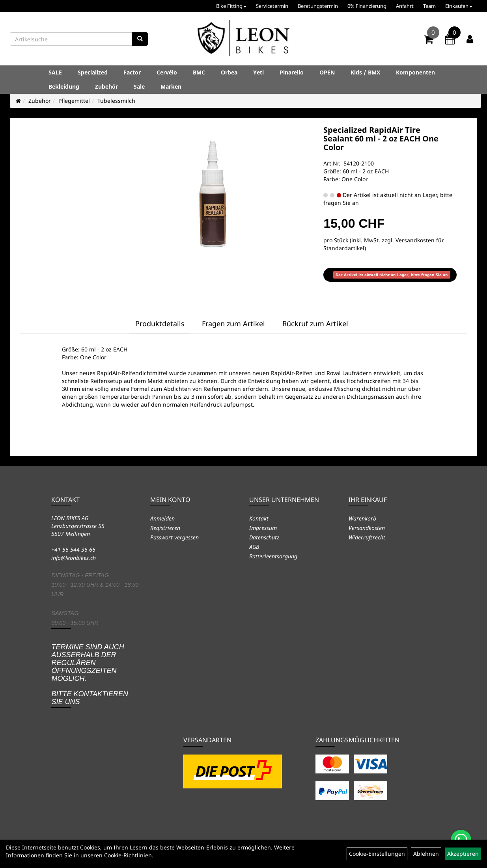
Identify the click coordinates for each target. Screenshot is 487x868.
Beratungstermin (318, 6)
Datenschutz (264, 537)
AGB (254, 547)
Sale (139, 86)
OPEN (327, 72)
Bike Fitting (231, 6)
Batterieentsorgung (273, 556)
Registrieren (165, 528)
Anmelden (162, 518)
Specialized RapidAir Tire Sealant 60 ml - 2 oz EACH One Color (381, 138)
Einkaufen (459, 6)
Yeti (258, 72)
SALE (55, 72)
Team (429, 6)
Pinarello (292, 72)
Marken (171, 86)
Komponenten (415, 72)
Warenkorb (362, 518)
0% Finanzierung (367, 6)
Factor (132, 72)
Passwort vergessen (174, 537)
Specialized (93, 72)
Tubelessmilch (116, 101)
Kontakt (259, 518)
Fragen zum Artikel (233, 323)
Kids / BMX (365, 72)
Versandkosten (367, 528)
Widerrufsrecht (367, 537)
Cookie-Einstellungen (377, 854)
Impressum (263, 528)
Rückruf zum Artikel (315, 323)
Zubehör (106, 86)
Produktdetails (160, 323)
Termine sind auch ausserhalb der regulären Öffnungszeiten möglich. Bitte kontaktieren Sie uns (90, 674)
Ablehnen (426, 854)
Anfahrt (405, 6)
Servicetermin (272, 6)
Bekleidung (64, 86)
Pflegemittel (74, 101)
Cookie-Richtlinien (128, 855)
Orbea (229, 72)
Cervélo (167, 72)
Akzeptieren (463, 854)
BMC (199, 72)
